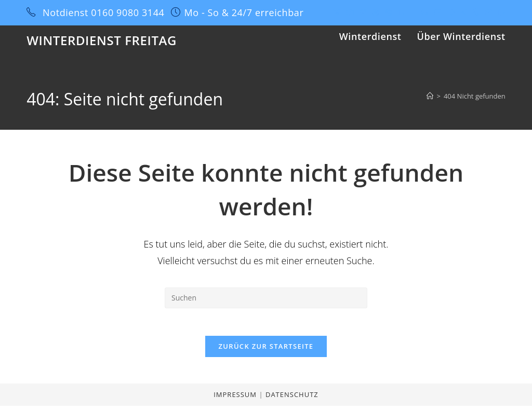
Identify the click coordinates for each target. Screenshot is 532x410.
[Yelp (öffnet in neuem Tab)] (476, 12)
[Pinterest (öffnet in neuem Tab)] (363, 12)
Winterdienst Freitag (102, 40)
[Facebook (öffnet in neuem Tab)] (350, 12)
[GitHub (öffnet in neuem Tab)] (425, 12)
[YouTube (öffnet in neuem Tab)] (438, 12)
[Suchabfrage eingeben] (266, 298)
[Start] (430, 96)
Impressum (236, 399)
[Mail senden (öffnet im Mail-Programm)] (488, 12)
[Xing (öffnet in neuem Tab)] (464, 12)
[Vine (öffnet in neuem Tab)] (452, 12)
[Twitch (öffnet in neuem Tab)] (500, 12)
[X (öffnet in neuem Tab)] (337, 12)
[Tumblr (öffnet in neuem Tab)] (413, 12)
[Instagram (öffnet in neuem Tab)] (389, 12)
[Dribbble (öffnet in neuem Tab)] (376, 12)
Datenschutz (292, 399)
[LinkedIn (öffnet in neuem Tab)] (401, 12)
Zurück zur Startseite (266, 350)
